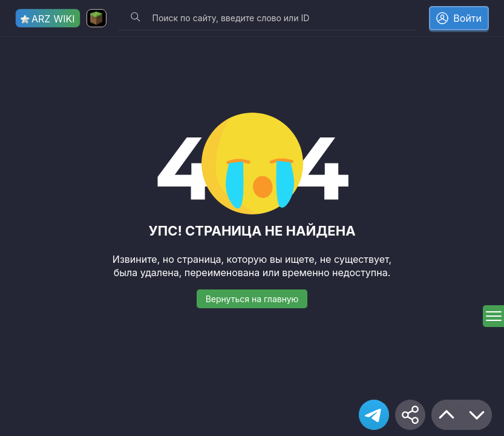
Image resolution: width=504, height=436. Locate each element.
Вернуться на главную (252, 299)
